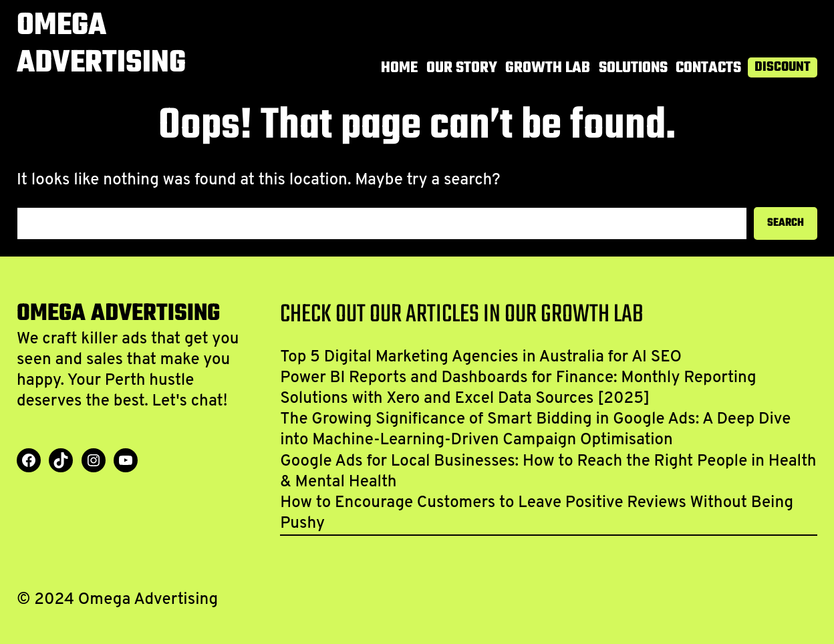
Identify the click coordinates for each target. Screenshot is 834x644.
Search (786, 223)
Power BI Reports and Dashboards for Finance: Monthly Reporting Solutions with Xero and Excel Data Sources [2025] (518, 388)
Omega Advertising (101, 45)
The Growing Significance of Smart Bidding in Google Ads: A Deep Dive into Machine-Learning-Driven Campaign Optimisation (535, 430)
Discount (783, 67)
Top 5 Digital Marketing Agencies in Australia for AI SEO (481, 357)
